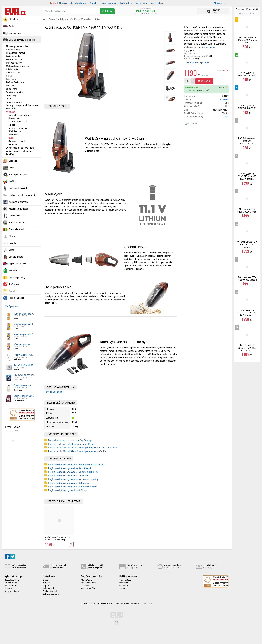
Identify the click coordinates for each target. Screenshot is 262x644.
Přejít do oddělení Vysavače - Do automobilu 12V (73, 472)
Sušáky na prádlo (14, 92)
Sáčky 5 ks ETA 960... (24, 396)
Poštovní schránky (15, 82)
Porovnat (191, 123)
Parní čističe (12, 79)
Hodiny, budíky (13, 50)
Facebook (124, 586)
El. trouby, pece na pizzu (18, 46)
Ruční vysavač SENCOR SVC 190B (247, 107)
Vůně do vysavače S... (24, 324)
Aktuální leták (11, 583)
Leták (53, 3)
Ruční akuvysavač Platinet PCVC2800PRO (247, 141)
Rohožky (10, 86)
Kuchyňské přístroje (18, 202)
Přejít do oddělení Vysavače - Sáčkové (68, 490)
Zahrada (13, 270)
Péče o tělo (14, 216)
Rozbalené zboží (17, 298)
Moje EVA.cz (87, 580)
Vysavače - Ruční (247, 13)
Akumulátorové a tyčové (20, 115)
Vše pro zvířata (16, 257)
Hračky (12, 181)
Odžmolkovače (13, 73)
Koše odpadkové (14, 59)
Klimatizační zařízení (16, 53)
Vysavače (11, 112)
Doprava (223, 70)
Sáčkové (12, 144)
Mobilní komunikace (18, 209)
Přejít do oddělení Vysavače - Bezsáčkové (70, 468)
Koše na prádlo (13, 56)
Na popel (13, 125)
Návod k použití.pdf (54, 392)
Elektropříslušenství (18, 175)
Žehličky (10, 154)
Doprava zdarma (109, 3)
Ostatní (10, 76)
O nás (45, 580)
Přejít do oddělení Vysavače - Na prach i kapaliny (73, 479)
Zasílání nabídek (88, 588)
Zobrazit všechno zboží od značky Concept (70, 440)
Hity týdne (14, 19)
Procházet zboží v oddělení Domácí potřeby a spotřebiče (77, 451)
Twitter (122, 588)
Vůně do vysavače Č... (24, 334)
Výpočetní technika (18, 264)
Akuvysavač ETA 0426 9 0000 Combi (247, 210)
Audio (12, 26)
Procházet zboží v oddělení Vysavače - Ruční (71, 444)
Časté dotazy (125, 580)
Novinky (63, 3)
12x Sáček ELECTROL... (25, 375)
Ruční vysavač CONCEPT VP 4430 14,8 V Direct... (247, 313)
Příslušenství (15, 131)
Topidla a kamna (14, 102)
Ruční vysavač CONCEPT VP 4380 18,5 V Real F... (247, 176)
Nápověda (124, 583)
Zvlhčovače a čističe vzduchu (20, 148)
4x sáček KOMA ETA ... (25, 365)
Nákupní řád (48, 588)
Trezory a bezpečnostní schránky (22, 105)
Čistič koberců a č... (23, 386)
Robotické (13, 135)
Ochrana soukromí (51, 594)
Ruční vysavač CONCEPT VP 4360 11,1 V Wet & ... (247, 348)
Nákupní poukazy (17, 277)
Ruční (11, 138)
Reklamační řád (50, 591)
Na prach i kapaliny (18, 128)
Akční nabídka (11, 586)
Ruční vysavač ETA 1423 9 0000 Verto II (247, 279)
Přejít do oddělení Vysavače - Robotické (68, 483)
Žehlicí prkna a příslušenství (20, 151)
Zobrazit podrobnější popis (196, 62)
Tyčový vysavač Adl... (24, 355)
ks (188, 81)
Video (12, 250)
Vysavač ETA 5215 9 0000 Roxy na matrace (247, 244)
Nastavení (86, 586)
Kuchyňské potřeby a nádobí (22, 195)
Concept (225, 99)
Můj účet (218, 3)
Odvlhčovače (12, 69)
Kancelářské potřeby (19, 188)
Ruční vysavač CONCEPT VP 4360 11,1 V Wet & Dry (58, 538)
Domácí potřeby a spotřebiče (23, 40)
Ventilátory (11, 109)
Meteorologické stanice (17, 66)
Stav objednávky (78, 3)
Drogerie (13, 161)
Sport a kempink (17, 229)
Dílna (11, 168)
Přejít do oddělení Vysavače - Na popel (68, 476)
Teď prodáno (126, 3)
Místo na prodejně (206, 117)
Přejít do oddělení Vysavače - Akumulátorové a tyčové (76, 465)
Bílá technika (15, 33)
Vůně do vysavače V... (24, 314)
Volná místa (142, 3)
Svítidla (12, 243)
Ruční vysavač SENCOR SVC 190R (247, 74)
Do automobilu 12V (18, 122)
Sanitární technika (17, 223)
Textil (9, 99)
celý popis (211, 47)
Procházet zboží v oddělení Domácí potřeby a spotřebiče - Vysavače (83, 448)
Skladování (11, 89)
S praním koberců (17, 141)
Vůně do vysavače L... (24, 345)
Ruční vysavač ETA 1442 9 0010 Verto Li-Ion (247, 40)
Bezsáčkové (14, 118)
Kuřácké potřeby (14, 63)
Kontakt (93, 3)
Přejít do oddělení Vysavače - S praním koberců (72, 487)
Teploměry (11, 95)
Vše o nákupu (157, 3)
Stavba (12, 236)
